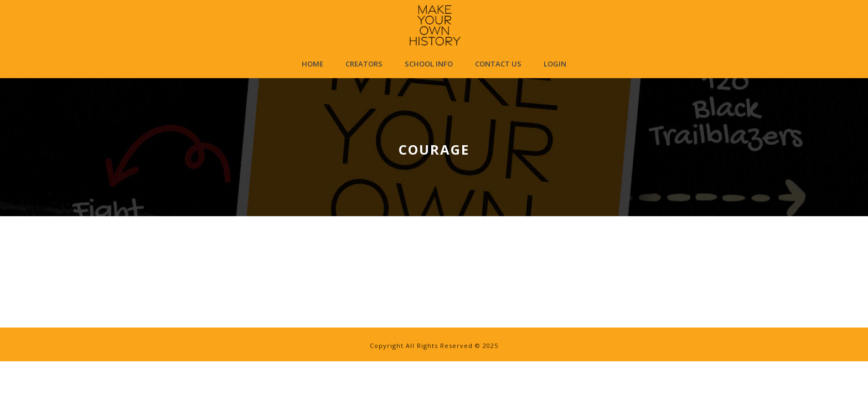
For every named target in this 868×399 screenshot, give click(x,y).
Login (555, 64)
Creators (364, 64)
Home (312, 64)
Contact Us (498, 64)
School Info (429, 64)
